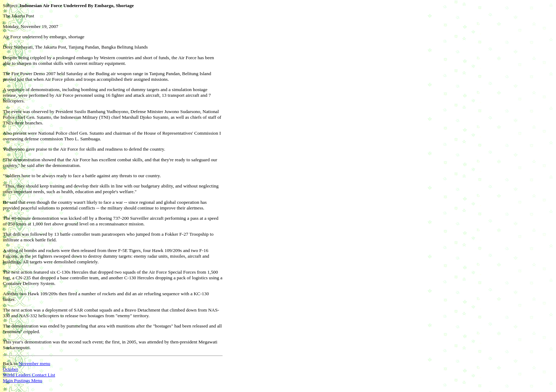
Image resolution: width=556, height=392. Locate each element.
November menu (34, 363)
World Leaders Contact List (29, 375)
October (10, 369)
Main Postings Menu (23, 380)
